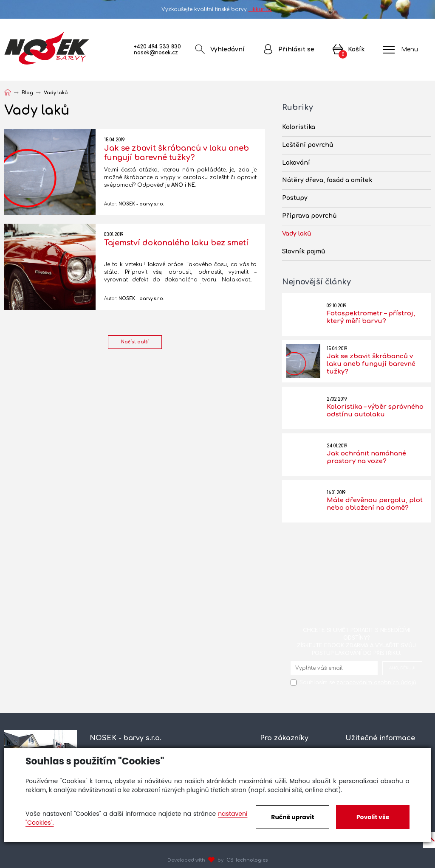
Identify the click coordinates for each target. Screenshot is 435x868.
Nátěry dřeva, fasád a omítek (327, 180)
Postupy (295, 198)
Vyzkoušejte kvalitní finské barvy (218, 9)
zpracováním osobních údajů (376, 683)
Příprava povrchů (309, 216)
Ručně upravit (292, 817)
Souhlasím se (358, 683)
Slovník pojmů (304, 251)
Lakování (296, 163)
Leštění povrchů (308, 145)
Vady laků (297, 234)
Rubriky (298, 107)
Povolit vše (373, 817)
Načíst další (135, 342)
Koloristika (299, 127)
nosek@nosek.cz (156, 53)
